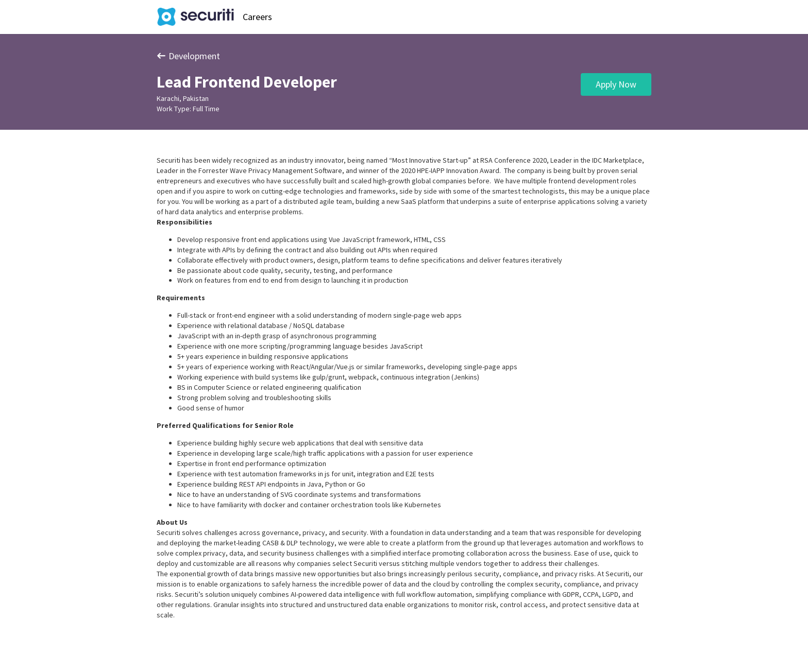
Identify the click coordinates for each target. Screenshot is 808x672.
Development (188, 56)
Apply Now (616, 84)
